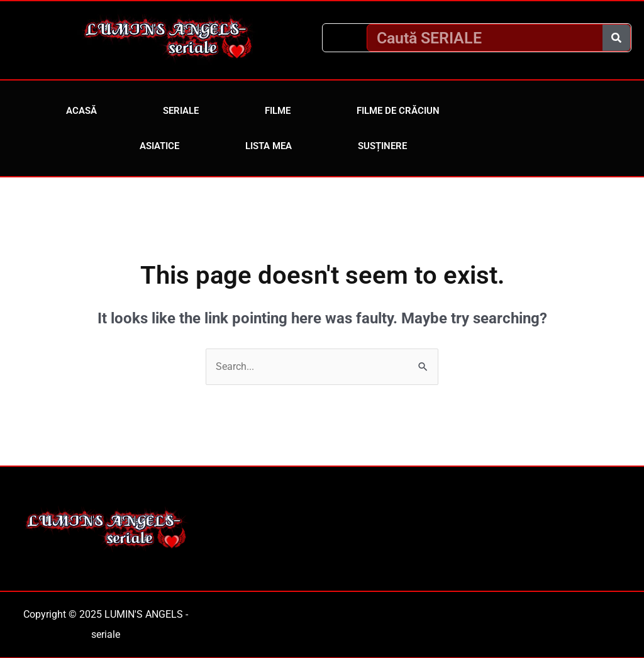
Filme (278, 111)
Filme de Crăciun (398, 111)
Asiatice (159, 146)
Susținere (382, 146)
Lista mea (269, 146)
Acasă (81, 111)
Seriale (181, 111)
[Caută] (616, 38)
